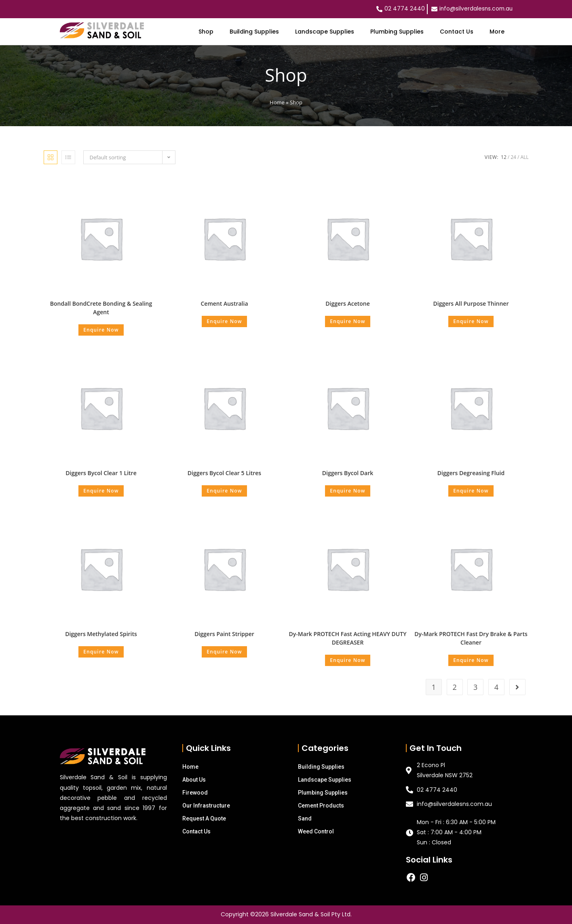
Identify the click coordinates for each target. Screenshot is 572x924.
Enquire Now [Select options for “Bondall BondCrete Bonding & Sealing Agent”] (101, 330)
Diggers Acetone (348, 303)
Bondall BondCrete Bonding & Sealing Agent (101, 308)
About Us (194, 780)
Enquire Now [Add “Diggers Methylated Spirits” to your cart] (101, 652)
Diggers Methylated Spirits (101, 634)
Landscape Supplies (325, 32)
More (497, 32)
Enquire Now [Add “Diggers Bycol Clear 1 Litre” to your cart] (101, 491)
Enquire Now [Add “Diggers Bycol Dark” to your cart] (348, 491)
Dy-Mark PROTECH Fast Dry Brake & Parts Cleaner (471, 638)
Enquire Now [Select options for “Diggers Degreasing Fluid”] (471, 491)
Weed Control (316, 831)
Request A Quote (204, 818)
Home (277, 102)
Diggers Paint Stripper (224, 634)
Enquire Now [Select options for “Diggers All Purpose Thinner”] (471, 321)
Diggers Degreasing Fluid (471, 473)
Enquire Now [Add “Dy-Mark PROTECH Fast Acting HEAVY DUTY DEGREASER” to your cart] (348, 660)
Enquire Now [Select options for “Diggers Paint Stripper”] (224, 652)
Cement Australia (224, 303)
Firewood (195, 793)
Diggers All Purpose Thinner (471, 303)
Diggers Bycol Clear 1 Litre (101, 473)
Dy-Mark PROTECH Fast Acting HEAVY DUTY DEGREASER (348, 638)
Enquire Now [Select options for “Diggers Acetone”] (348, 321)
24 (513, 157)
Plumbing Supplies (397, 32)
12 (504, 157)
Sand (305, 818)
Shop (206, 32)
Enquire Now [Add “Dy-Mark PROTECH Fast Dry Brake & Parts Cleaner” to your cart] (471, 660)
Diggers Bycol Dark (348, 473)
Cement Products (321, 806)
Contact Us (457, 32)
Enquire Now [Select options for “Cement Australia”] (224, 321)
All (524, 157)
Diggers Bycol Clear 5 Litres (224, 473)
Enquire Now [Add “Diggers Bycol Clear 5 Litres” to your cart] (224, 491)
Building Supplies (254, 32)
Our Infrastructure (206, 806)
